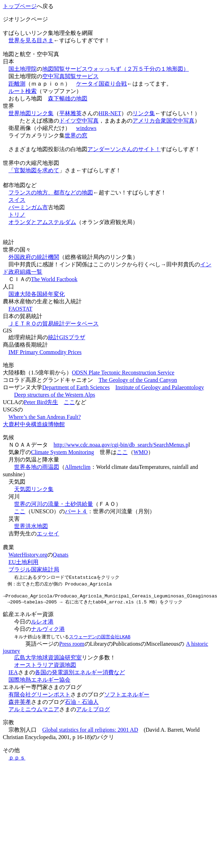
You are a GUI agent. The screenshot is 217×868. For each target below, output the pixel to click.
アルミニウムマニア (34, 711)
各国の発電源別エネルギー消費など (80, 674)
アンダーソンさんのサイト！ (124, 149)
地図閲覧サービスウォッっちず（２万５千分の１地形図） (116, 69)
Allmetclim (78, 467)
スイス (17, 200)
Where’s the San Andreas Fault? (45, 417)
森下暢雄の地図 (68, 98)
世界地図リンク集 (31, 113)
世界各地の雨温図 (37, 467)
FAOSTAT (20, 309)
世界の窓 (76, 135)
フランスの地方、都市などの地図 (51, 193)
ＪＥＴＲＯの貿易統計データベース (54, 324)
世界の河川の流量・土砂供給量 (54, 504)
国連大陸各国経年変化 (37, 294)
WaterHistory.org (28, 555)
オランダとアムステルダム (42, 222)
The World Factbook (54, 279)
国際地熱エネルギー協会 (39, 682)
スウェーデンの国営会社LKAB (100, 639)
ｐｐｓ (17, 760)
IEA (13, 674)
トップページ (20, 6)
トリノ (17, 215)
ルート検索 (23, 91)
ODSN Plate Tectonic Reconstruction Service (123, 373)
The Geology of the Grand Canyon (138, 380)
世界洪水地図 (31, 526)
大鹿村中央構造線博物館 (34, 424)
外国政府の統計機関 (34, 257)
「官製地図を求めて (34, 170)
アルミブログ (93, 711)
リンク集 (144, 113)
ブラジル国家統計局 (34, 569)
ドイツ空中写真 (79, 121)
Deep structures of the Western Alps (55, 395)
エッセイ (48, 534)
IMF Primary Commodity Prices (45, 352)
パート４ (76, 511)
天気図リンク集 (34, 489)
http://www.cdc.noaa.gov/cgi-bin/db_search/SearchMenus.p (121, 445)
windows (86, 128)
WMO (141, 452)
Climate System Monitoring (63, 452)
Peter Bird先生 (41, 402)
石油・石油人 (82, 704)
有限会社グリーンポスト (39, 697)
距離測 (17, 84)
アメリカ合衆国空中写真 (163, 121)
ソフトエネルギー (127, 697)
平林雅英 (70, 113)
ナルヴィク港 (48, 631)
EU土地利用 (23, 562)
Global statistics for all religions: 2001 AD (90, 732)
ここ (69, 402)
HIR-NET (110, 113)
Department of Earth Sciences (76, 387)
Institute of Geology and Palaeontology (160, 387)
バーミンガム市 (28, 207)
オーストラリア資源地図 (45, 667)
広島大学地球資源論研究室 (48, 660)
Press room (72, 646)
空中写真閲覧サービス (70, 76)
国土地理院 (23, 69)
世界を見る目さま (31, 40)
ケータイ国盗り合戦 (101, 84)
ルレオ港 (42, 624)
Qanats (61, 555)
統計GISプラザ (67, 337)
